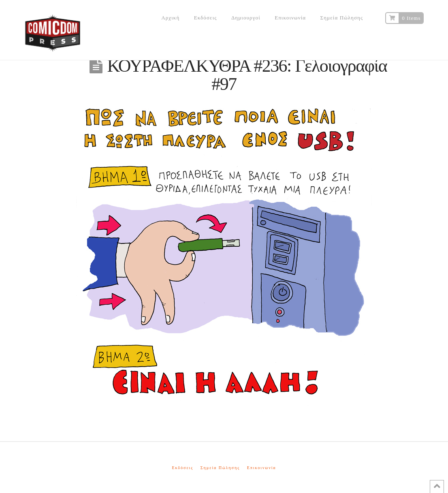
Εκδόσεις (182, 468)
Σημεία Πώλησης (220, 468)
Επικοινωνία (262, 468)
